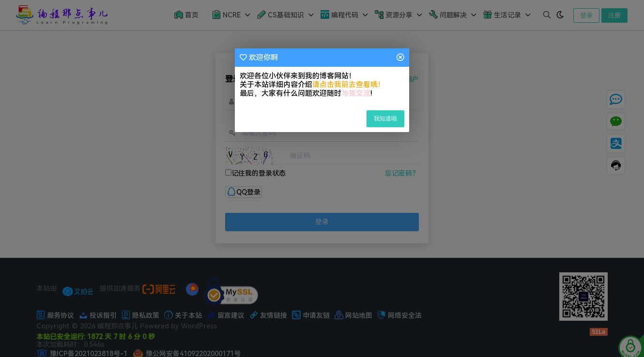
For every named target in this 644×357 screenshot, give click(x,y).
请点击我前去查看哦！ (349, 85)
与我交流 (356, 93)
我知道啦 (385, 119)
